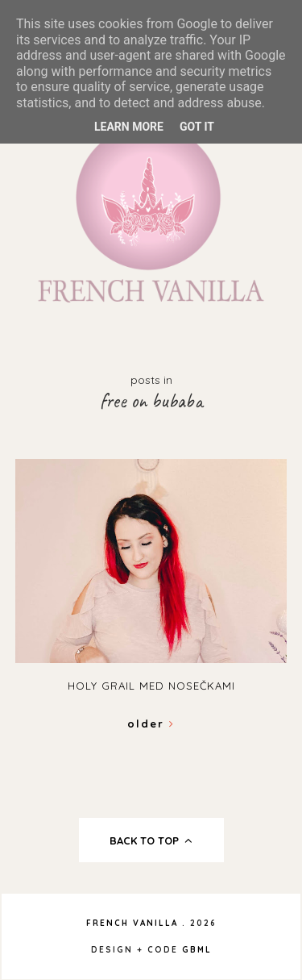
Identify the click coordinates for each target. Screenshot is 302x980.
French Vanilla (132, 923)
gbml (197, 950)
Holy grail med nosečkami (151, 686)
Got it (197, 127)
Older (151, 724)
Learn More (129, 127)
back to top (151, 840)
